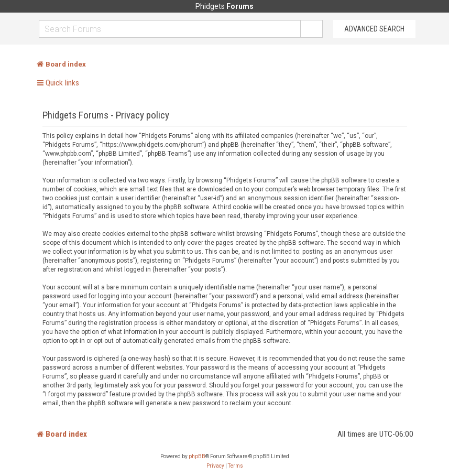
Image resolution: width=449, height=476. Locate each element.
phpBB (197, 456)
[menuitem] (215, 466)
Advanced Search (374, 29)
